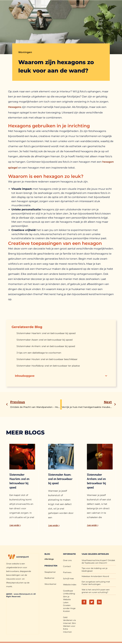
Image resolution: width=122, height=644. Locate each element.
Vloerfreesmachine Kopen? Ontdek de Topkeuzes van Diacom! (98, 562)
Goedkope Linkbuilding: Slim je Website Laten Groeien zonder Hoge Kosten (69, 600)
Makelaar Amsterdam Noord (95, 576)
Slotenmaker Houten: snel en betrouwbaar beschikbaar (47, 359)
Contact (67, 566)
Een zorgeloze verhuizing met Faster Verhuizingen (96, 583)
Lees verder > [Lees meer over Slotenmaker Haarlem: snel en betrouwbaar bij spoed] (15, 525)
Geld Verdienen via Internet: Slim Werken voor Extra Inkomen (69, 623)
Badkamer (49, 578)
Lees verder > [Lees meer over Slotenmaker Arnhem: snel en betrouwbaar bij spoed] (93, 525)
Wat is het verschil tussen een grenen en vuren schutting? (96, 591)
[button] (106, 376)
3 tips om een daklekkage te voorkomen (39, 353)
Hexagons (15, 107)
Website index (70, 584)
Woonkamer (50, 584)
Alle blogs (49, 559)
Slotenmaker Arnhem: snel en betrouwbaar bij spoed (46, 346)
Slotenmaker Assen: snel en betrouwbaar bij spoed (44, 340)
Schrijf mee (68, 578)
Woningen (25, 52)
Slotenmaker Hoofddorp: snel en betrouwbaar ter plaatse (48, 366)
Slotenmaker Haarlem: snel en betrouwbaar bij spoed (46, 333)
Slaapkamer (50, 572)
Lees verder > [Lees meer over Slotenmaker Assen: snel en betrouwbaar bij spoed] (54, 525)
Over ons (67, 560)
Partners (67, 572)
